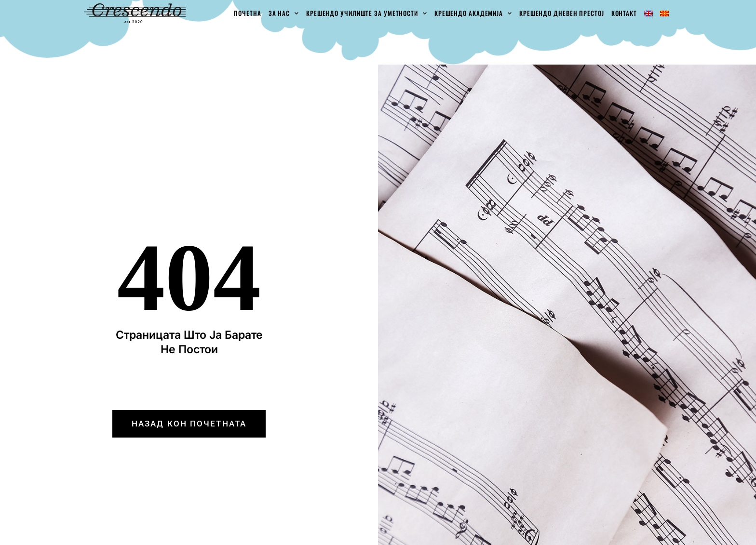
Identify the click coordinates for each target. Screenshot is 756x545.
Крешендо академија (473, 13)
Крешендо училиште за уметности (367, 13)
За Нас (284, 13)
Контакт (624, 13)
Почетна (247, 13)
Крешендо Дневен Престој (562, 13)
